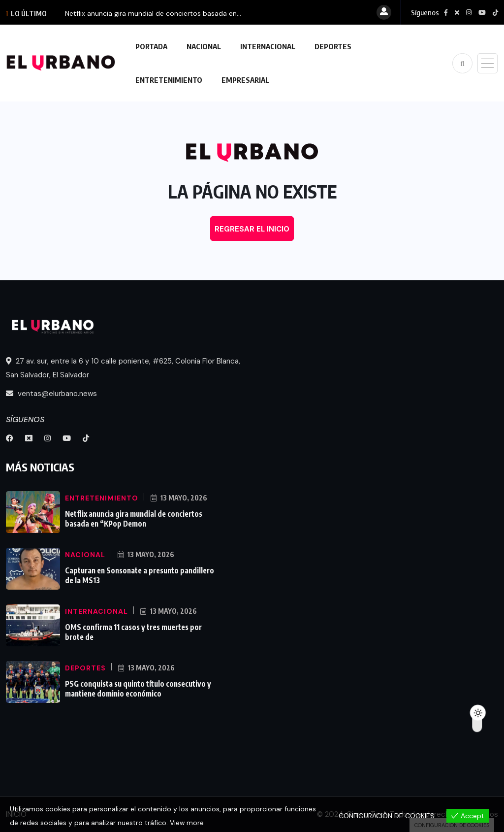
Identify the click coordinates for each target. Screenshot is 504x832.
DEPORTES (333, 46)
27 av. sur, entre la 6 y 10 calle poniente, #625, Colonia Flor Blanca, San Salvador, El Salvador (123, 368)
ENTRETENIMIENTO (169, 80)
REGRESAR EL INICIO (252, 229)
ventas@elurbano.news (51, 394)
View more (187, 823)
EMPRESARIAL (245, 80)
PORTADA (151, 46)
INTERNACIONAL (268, 46)
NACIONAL (204, 46)
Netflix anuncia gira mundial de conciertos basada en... (153, 13)
